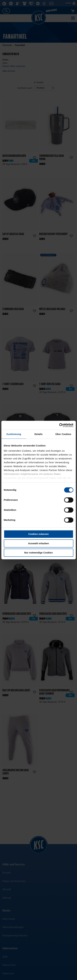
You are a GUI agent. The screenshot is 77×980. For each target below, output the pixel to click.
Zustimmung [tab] (14, 434)
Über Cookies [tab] (63, 434)
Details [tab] (39, 434)
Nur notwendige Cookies (39, 553)
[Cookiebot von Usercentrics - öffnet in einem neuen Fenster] (59, 425)
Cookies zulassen (39, 534)
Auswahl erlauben (38, 543)
